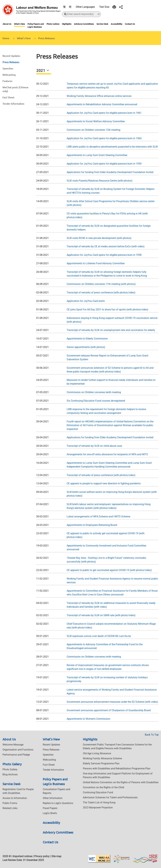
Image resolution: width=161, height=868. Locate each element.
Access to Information (15, 798)
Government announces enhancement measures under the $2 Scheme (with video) (112, 702)
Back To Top (152, 735)
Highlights (67, 24)
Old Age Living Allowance (97, 753)
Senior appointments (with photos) (86, 347)
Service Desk (102, 24)
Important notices (22, 856)
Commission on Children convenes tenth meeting (94, 392)
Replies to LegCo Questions (58, 803)
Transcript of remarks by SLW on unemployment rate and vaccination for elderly (111, 330)
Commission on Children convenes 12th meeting (93, 130)
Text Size (104, 7)
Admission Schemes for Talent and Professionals (110, 797)
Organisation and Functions (18, 750)
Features (7, 81)
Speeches (8, 68)
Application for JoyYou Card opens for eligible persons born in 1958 (104, 255)
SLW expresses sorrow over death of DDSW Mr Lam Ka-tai (99, 636)
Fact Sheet (8, 97)
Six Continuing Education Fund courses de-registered (96, 401)
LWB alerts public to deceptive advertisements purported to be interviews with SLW (112, 147)
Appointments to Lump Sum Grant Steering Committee (97, 155)
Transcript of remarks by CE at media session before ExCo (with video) (106, 246)
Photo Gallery (53, 24)
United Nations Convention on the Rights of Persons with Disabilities (121, 782)
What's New (19, 24)
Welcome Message (13, 745)
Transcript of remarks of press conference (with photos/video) (101, 293)
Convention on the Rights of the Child (103, 787)
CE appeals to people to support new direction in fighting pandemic (104, 483)
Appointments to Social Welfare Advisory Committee (96, 121)
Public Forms (10, 803)
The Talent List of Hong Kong (99, 802)
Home (6, 38)
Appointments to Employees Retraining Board (92, 525)
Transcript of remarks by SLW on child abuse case (94, 446)
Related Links (10, 808)
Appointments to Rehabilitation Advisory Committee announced (102, 104)
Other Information (53, 798)
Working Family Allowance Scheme (102, 758)
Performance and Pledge (16, 755)
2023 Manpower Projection (98, 808)
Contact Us (130, 24)
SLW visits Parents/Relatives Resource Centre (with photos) (100, 181)
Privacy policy (42, 856)
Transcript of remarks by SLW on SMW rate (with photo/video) (101, 615)
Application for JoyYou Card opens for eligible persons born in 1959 (104, 164)
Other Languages (85, 7)
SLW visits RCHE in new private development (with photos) (99, 238)
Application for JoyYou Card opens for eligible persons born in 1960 (104, 138)
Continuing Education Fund (98, 792)
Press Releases (11, 62)
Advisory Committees (84, 24)
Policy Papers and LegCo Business (36, 25)
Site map (56, 856)
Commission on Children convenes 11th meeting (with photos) (101, 284)
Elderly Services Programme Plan (101, 763)
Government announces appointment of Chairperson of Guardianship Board (109, 710)
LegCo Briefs (50, 813)
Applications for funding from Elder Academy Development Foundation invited (110, 172)
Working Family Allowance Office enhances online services (99, 96)
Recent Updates (11, 56)
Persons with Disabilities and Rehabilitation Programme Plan (117, 769)
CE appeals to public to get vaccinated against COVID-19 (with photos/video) (109, 570)
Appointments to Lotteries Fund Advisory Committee (96, 263)
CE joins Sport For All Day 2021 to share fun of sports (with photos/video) (107, 309)
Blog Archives (10, 774)
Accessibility (117, 24)
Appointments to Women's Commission (88, 719)
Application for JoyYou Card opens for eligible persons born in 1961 (104, 113)
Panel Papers (50, 808)
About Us (7, 24)
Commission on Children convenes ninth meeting (94, 657)
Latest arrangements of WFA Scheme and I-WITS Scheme (98, 517)
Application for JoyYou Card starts (86, 301)
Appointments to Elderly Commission (87, 339)
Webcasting (9, 75)
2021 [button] (41, 70)
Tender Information (13, 104)
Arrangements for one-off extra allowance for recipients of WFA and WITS (107, 454)
